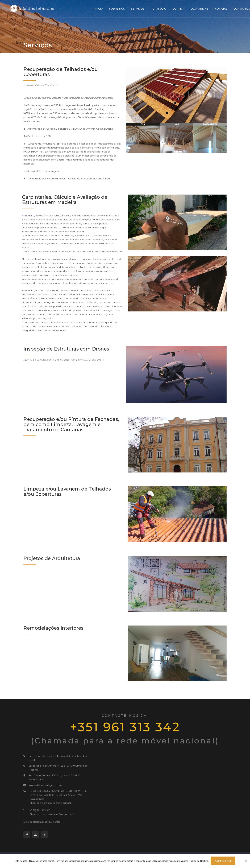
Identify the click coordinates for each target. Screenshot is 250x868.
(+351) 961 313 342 (40, 810)
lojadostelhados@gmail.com (45, 785)
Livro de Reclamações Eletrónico (42, 822)
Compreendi (223, 861)
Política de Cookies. (199, 861)
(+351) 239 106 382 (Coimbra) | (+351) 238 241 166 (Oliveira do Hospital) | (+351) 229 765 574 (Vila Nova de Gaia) (58, 795)
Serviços (138, 9)
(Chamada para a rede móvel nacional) (51, 814)
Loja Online (199, 9)
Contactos (242, 9)
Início (99, 9)
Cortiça (178, 9)
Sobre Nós (117, 9)
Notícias (221, 9)
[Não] (246, 861)
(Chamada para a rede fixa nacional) (50, 803)
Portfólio (158, 9)
